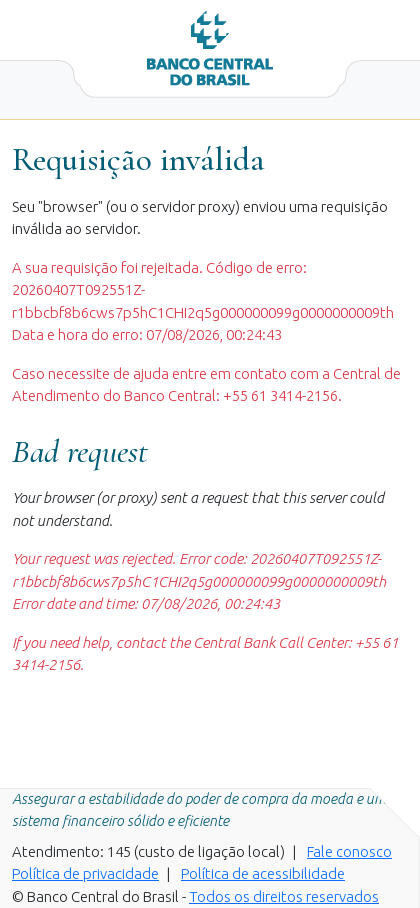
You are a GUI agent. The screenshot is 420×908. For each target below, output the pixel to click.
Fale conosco (349, 851)
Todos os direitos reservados (284, 896)
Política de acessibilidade (263, 873)
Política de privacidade (85, 873)
